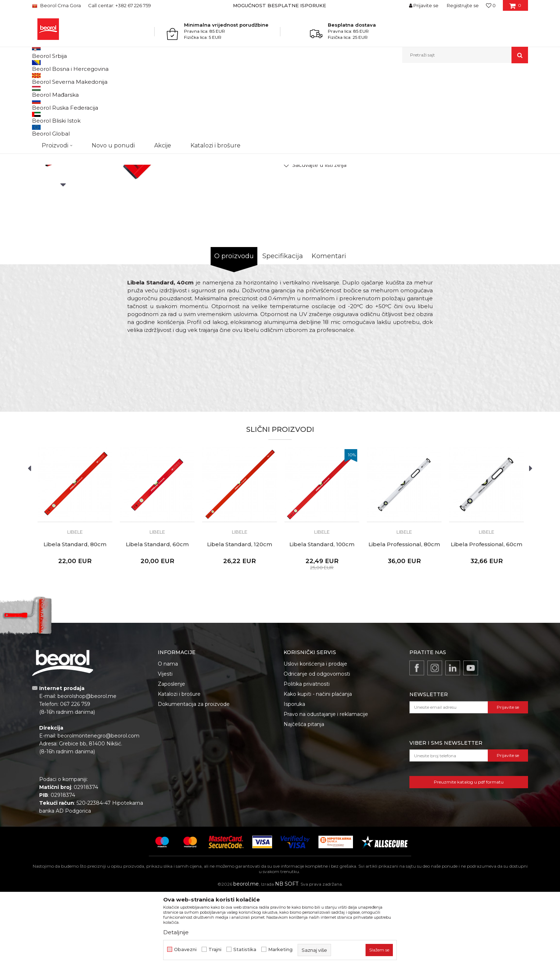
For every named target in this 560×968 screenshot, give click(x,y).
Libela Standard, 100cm (322, 618)
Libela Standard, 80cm (75, 618)
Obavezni (185, 949)
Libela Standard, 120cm (240, 618)
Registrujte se (463, 5)
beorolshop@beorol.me (87, 770)
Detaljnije (176, 932)
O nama (168, 738)
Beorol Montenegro (52, 79)
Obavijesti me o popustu (499, 194)
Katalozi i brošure (179, 768)
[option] (280, 5)
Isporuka (294, 778)
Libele (212, 79)
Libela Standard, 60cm (157, 618)
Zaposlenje (171, 758)
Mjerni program (118, 79)
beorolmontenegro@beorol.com (98, 810)
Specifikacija (283, 330)
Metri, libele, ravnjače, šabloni (170, 79)
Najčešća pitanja (304, 798)
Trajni (215, 949)
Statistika (245, 949)
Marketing (280, 949)
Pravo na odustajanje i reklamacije (326, 788)
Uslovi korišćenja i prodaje (315, 738)
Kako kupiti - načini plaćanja (318, 768)
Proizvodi (87, 79)
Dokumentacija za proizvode (194, 778)
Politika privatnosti (307, 758)
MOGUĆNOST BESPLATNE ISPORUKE (279, 5)
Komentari (329, 330)
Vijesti (165, 748)
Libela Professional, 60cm (486, 618)
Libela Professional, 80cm (404, 618)
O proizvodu (234, 330)
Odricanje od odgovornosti (317, 748)
